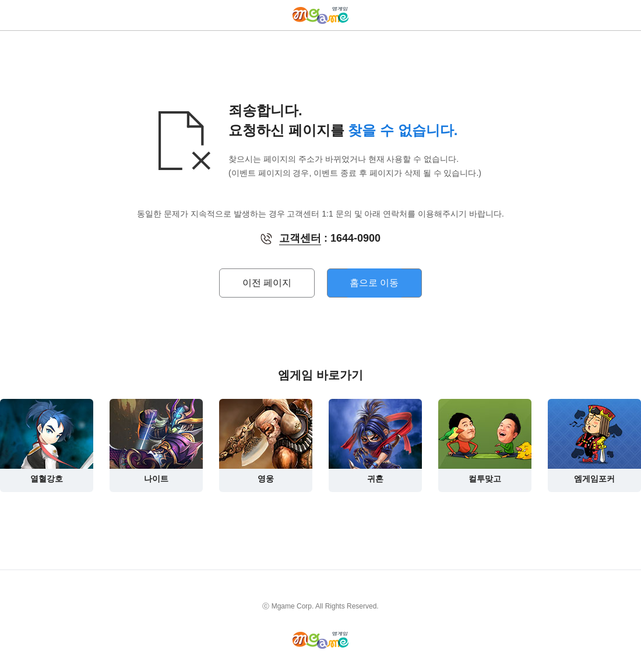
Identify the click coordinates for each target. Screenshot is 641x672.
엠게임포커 (594, 441)
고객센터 (300, 238)
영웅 (266, 441)
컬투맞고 (485, 441)
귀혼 (375, 441)
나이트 (156, 441)
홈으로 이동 (374, 283)
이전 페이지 (267, 283)
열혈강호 (47, 441)
